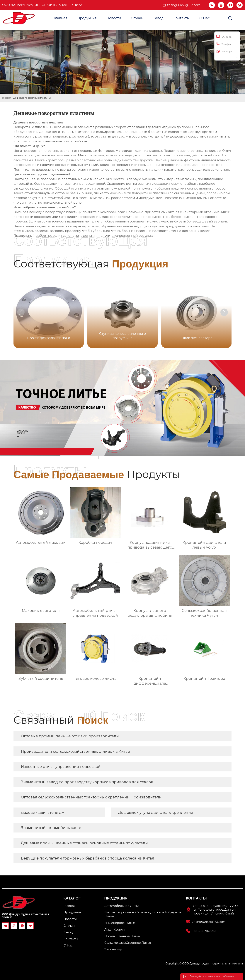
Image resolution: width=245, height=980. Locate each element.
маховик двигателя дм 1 (44, 813)
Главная (7, 98)
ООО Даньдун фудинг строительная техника (42, 5)
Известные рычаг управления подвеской (61, 767)
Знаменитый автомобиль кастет (52, 828)
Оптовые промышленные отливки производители (70, 736)
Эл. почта (224, 36)
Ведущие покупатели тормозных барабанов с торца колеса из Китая (87, 858)
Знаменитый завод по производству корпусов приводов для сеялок (87, 782)
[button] (224, 312)
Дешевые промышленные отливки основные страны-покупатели (84, 843)
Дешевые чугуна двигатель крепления (156, 813)
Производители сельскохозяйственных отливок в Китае (75, 751)
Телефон (224, 44)
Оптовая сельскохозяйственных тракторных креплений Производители (91, 797)
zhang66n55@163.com (184, 5)
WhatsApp (224, 51)
